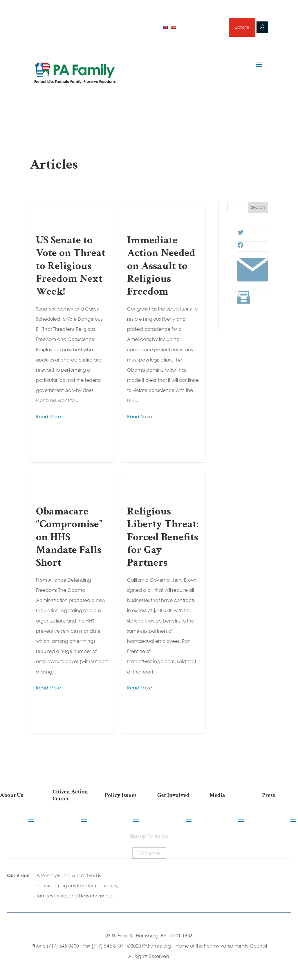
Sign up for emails (201, 28)
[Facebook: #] (241, 248)
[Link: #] (253, 284)
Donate (242, 28)
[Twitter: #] (241, 235)
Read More (48, 417)
